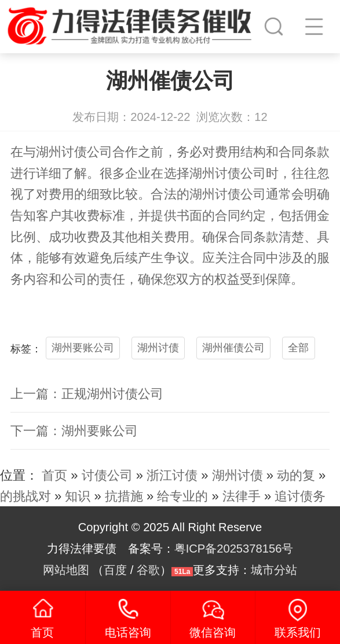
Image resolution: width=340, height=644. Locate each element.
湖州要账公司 (83, 347)
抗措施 (124, 496)
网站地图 (66, 570)
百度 (115, 570)
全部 (298, 347)
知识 (78, 496)
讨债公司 (87, 152)
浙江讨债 (172, 475)
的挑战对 (25, 496)
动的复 (296, 475)
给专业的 (182, 496)
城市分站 (274, 570)
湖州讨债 (158, 347)
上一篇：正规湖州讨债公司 (87, 394)
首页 (54, 475)
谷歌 (148, 570)
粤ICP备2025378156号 (234, 549)
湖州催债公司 (233, 347)
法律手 (242, 496)
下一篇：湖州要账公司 (74, 431)
